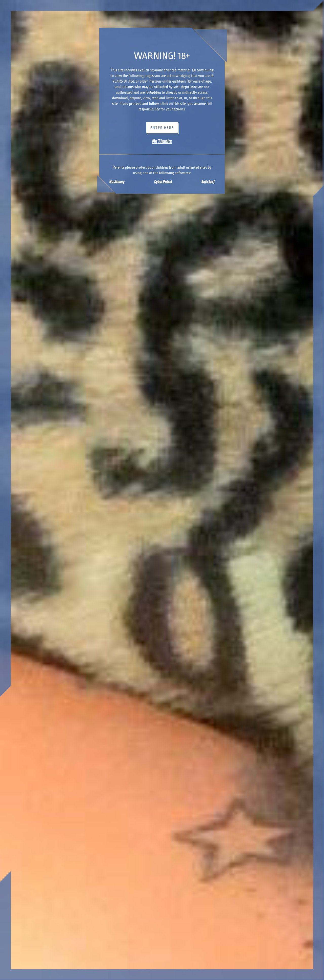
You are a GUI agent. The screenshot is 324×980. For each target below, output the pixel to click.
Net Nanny (117, 182)
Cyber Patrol (163, 182)
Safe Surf (208, 182)
